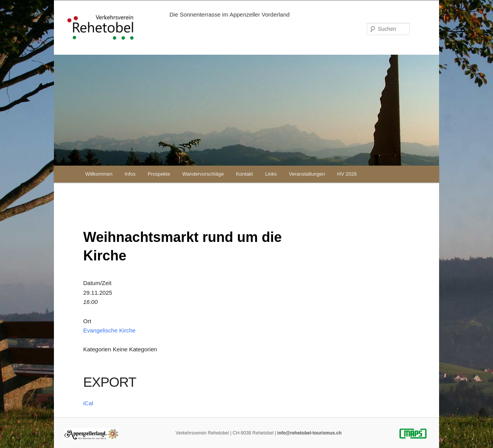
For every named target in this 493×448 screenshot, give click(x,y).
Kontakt (245, 174)
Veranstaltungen (307, 174)
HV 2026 (347, 174)
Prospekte (159, 174)
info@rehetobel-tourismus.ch (309, 433)
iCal (88, 403)
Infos (130, 174)
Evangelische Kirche (109, 330)
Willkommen (99, 174)
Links (271, 174)
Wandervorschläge (203, 174)
